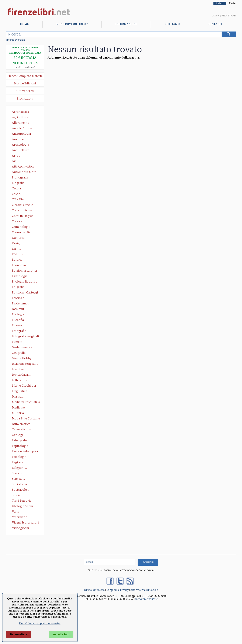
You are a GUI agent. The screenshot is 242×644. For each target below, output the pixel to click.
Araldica (18, 139)
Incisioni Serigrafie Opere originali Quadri (25, 364)
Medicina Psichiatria (26, 402)
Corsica (17, 221)
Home (24, 24)
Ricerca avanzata (15, 40)
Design (17, 243)
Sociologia (19, 484)
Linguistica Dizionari (19, 391)
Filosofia (18, 320)
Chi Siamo (172, 24)
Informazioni (126, 24)
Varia (16, 512)
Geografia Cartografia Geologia (20, 353)
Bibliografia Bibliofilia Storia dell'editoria (23, 178)
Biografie (18, 183)
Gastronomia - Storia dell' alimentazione (22, 348)
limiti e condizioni (25, 67)
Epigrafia (18, 287)
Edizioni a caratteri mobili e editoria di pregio (25, 271)
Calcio (16, 194)
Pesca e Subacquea (25, 451)
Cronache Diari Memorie (22, 233)
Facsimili (18, 309)
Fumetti (17, 342)
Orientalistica (21, 429)
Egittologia (20, 276)
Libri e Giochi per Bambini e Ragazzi (24, 386)
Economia (19, 265)
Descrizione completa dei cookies (40, 624)
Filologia (18, 314)
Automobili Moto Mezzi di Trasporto (25, 172)
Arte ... (16, 156)
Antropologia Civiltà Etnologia (23, 134)
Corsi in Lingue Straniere (22, 216)
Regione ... (19, 462)
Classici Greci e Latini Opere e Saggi (26, 205)
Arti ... (16, 161)
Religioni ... (19, 468)
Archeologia (20, 145)
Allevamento (21, 123)
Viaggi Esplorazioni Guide (26, 523)
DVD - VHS (20, 254)
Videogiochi (20, 528)
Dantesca (18, 238)
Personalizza (19, 634)
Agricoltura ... (21, 117)
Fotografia (19, 331)
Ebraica (17, 260)
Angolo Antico (22, 128)
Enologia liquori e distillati (24, 282)
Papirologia (20, 446)
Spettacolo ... (21, 490)
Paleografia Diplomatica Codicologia (21, 441)
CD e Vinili (19, 199)
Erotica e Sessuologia (20, 298)
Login (216, 16)
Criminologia (21, 227)
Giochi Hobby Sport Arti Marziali (25, 359)
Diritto (17, 249)
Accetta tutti (61, 634)
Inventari (18, 369)
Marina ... (18, 397)
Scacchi (17, 473)
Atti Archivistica (23, 167)
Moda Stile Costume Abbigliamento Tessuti (26, 419)
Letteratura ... (21, 380)
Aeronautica (20, 112)
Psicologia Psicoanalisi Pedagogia (20, 457)
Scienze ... (18, 479)
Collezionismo (22, 210)
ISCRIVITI (148, 562)
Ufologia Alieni (22, 506)
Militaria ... (19, 413)
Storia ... (17, 495)
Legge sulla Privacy (118, 590)
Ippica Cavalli (21, 375)
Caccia (16, 188)
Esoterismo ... (21, 303)
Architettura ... (22, 150)
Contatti (215, 24)
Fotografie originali (25, 336)
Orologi (17, 435)
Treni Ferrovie (22, 501)
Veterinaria (20, 517)
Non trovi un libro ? (72, 24)
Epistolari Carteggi (25, 293)
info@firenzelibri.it (147, 599)
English (233, 3)
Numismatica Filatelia (21, 424)
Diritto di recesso (94, 590)
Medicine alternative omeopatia (19, 408)
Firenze (17, 325)
